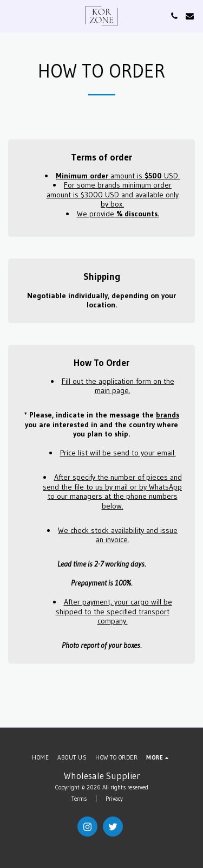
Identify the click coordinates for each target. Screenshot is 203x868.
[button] (12, 16)
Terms (79, 799)
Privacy (114, 799)
